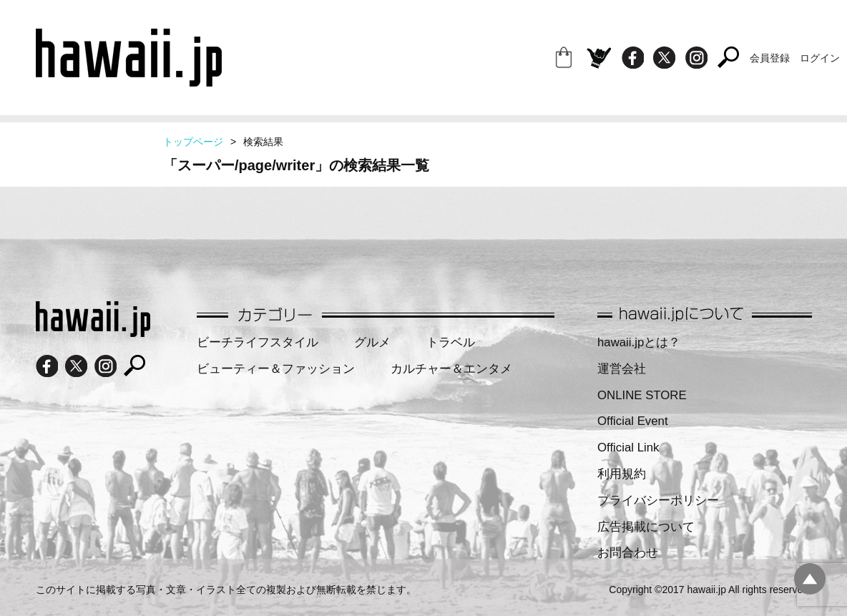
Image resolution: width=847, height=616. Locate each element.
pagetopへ (810, 579)
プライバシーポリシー (658, 500)
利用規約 (622, 474)
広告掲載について (646, 527)
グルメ (372, 342)
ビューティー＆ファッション (276, 369)
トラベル (451, 342)
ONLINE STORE (642, 395)
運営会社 (622, 369)
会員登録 (770, 58)
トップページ (193, 142)
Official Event (633, 421)
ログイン (820, 58)
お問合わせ (628, 553)
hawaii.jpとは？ (639, 342)
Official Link (628, 448)
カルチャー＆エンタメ (451, 369)
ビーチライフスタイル (258, 342)
